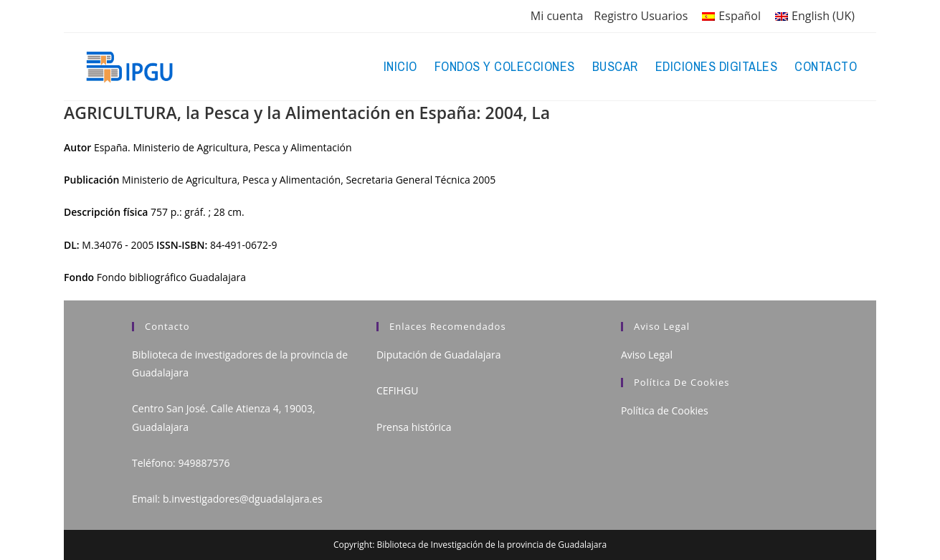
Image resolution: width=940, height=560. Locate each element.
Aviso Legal (647, 355)
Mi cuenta (557, 16)
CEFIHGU (397, 390)
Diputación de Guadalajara (439, 355)
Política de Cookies (665, 410)
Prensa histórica (414, 427)
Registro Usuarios (641, 16)
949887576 (204, 463)
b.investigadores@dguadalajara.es (243, 499)
